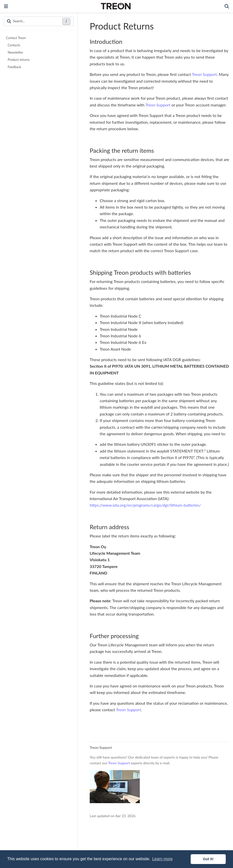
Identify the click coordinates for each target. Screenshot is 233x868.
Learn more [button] (162, 859)
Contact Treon (16, 38)
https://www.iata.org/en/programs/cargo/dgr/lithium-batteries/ (145, 505)
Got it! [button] (208, 859)
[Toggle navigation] (6, 6)
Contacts (13, 45)
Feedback (14, 67)
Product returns (18, 60)
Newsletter (15, 52)
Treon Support (204, 74)
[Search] (227, 6)
